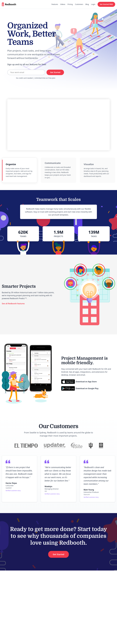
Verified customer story (13, 491)
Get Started (55, 72)
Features (55, 4)
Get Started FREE (106, 4)
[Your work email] (26, 72)
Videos (63, 4)
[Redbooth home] (9, 4)
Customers (79, 4)
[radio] (19, 170)
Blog (87, 4)
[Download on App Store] (79, 382)
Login (93, 4)
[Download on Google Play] (80, 388)
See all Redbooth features (13, 304)
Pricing (70, 4)
